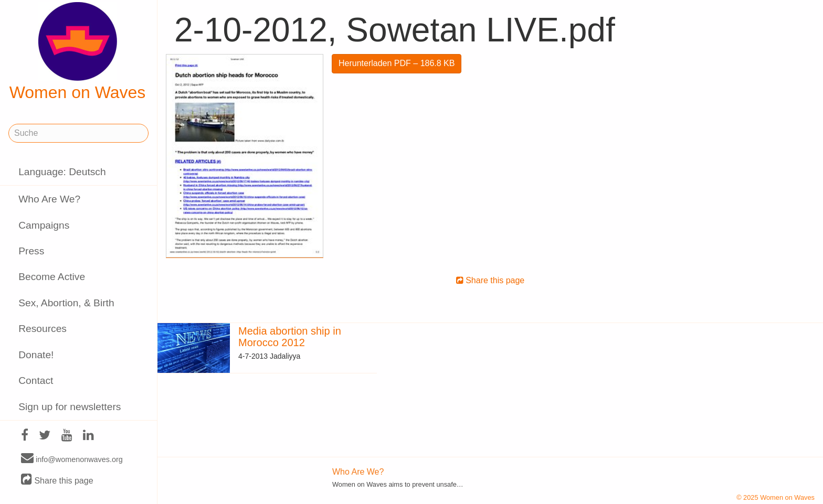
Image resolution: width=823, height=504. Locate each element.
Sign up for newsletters (70, 407)
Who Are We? (49, 199)
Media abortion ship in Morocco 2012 (290, 337)
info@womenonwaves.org (72, 459)
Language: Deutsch (62, 172)
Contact (36, 380)
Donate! (36, 355)
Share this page (57, 480)
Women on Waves (78, 52)
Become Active (52, 277)
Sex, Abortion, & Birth (66, 303)
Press (31, 251)
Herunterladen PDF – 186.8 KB (397, 63)
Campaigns (44, 225)
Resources (43, 329)
